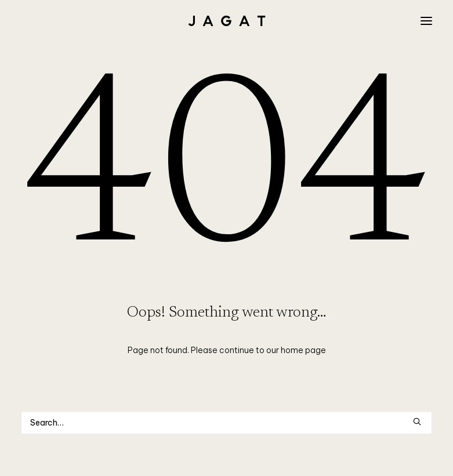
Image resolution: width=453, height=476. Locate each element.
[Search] (226, 423)
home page (303, 350)
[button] (426, 21)
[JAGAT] (226, 21)
